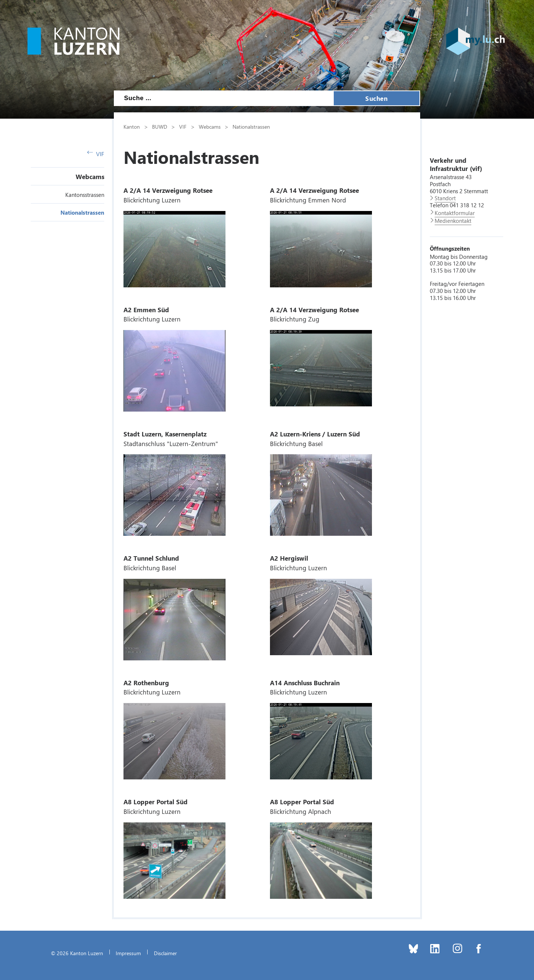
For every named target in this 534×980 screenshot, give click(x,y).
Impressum (128, 953)
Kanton (132, 126)
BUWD (160, 126)
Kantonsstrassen (85, 195)
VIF (96, 154)
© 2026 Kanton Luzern (77, 953)
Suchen (376, 98)
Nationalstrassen (82, 212)
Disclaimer (165, 953)
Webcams (90, 176)
